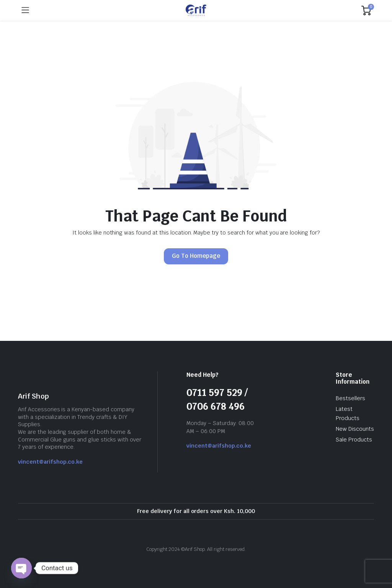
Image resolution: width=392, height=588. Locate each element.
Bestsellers (350, 398)
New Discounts (355, 429)
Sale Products (354, 440)
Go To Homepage (196, 256)
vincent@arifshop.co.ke (50, 462)
